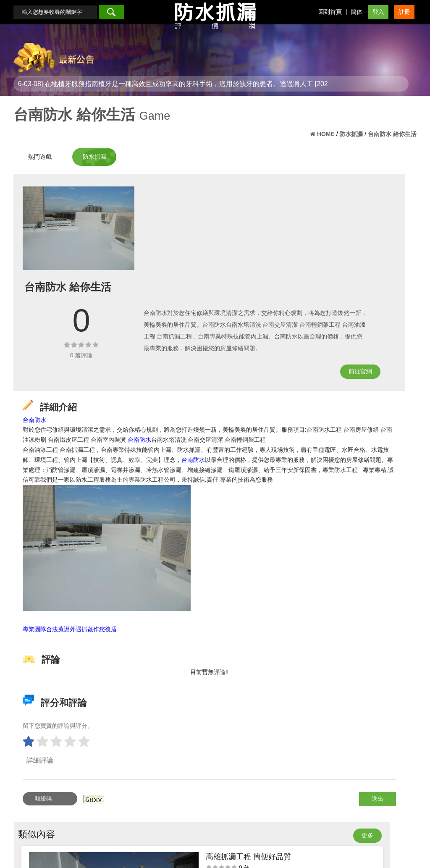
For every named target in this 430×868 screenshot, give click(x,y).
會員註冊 (228, 842)
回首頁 (168, 842)
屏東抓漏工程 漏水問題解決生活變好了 (384, 362)
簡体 (357, 19)
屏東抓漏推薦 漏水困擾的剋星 (384, 258)
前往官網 (259, 341)
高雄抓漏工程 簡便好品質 (384, 206)
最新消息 (259, 842)
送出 (260, 795)
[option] (86, 221)
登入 (378, 19)
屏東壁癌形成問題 (384, 310)
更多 (394, 184)
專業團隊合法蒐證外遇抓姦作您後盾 (77, 625)
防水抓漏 (113, 152)
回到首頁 (330, 19)
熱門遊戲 (40, 152)
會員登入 (197, 842)
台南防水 (42, 385)
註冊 (404, 19)
